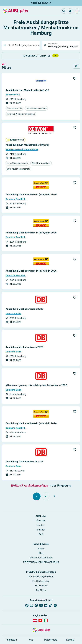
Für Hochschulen (41, 581)
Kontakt (70, 640)
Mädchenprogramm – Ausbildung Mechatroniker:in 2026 (36, 385)
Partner (41, 530)
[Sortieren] (77, 66)
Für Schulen (41, 586)
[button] (77, 11)
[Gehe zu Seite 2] (46, 496)
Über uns (41, 521)
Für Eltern (41, 590)
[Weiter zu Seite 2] (54, 496)
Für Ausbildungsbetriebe (41, 576)
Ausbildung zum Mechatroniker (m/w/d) (27, 145)
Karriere (41, 525)
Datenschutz (51, 640)
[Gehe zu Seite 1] (37, 496)
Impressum (12, 640)
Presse (41, 549)
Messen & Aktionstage (41, 558)
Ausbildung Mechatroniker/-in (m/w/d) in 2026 (31, 195)
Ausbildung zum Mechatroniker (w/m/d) (27, 90)
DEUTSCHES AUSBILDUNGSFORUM (41, 562)
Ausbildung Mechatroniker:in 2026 (24, 309)
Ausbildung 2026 (41, 3)
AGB (31, 640)
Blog (41, 553)
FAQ (41, 534)
